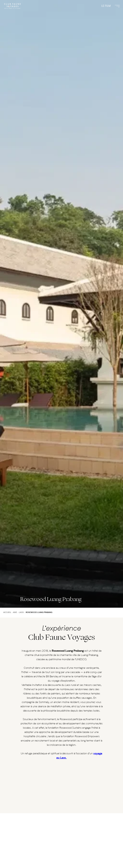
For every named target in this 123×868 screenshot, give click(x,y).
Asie (15, 613)
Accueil (7, 613)
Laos (21, 613)
